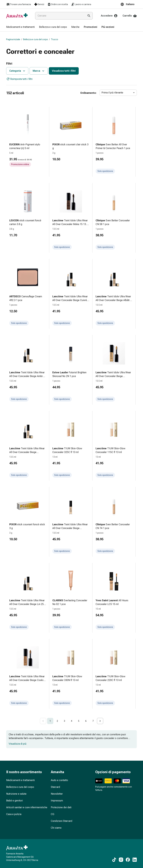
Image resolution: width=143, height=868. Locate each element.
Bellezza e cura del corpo (36, 39)
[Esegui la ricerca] (89, 16)
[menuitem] (20, 27)
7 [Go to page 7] (93, 721)
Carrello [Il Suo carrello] (130, 16)
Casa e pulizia (14, 814)
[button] (129, 4)
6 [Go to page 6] (86, 721)
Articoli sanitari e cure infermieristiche (27, 807)
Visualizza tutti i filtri (64, 71)
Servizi (39, 4)
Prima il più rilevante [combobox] (112, 93)
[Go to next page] (100, 721)
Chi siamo (56, 828)
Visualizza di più (18, 744)
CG (53, 814)
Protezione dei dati (61, 807)
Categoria (18, 71)
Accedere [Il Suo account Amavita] (109, 16)
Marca (39, 71)
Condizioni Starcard (62, 821)
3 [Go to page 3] (64, 721)
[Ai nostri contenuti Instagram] (121, 860)
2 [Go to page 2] (57, 721)
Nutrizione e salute (16, 794)
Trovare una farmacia (19, 4)
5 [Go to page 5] (79, 721)
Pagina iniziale (13, 39)
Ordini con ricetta (58, 4)
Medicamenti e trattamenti (20, 780)
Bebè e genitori (14, 801)
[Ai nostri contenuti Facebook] (128, 860)
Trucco (55, 39)
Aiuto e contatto (59, 780)
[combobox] (60, 16)
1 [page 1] (50, 721)
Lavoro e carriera (81, 4)
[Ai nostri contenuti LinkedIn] (135, 860)
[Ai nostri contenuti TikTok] (114, 860)
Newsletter (57, 794)
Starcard (55, 787)
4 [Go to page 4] (72, 721)
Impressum (57, 801)
